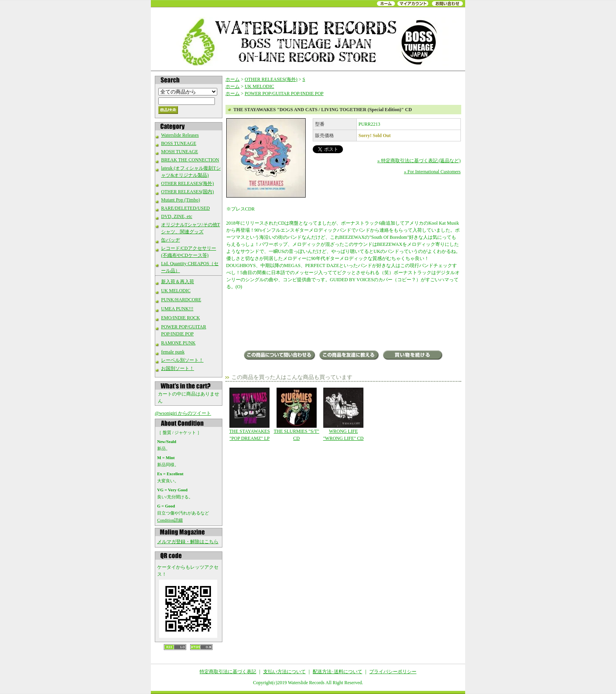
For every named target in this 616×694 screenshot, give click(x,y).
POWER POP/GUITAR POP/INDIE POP (284, 93)
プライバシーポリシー (393, 672)
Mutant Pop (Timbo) (181, 200)
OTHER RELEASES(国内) (187, 192)
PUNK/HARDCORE (181, 300)
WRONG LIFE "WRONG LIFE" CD (343, 414)
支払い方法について (284, 672)
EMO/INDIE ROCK (181, 318)
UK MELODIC (176, 291)
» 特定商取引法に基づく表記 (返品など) (419, 161)
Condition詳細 (170, 520)
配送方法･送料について (337, 672)
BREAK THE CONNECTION (190, 160)
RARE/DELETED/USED (185, 208)
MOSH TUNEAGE (180, 152)
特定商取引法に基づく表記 (228, 672)
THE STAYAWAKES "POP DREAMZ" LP (250, 414)
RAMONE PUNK (178, 343)
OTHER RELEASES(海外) (187, 183)
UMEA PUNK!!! (177, 309)
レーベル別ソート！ (182, 360)
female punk (173, 352)
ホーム (233, 79)
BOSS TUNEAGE (179, 143)
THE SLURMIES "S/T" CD (296, 414)
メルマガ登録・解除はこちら (188, 542)
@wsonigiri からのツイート (183, 413)
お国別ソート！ (178, 368)
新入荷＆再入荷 (178, 282)
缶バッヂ (170, 240)
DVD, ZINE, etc (177, 216)
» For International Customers (432, 172)
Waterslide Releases (180, 135)
